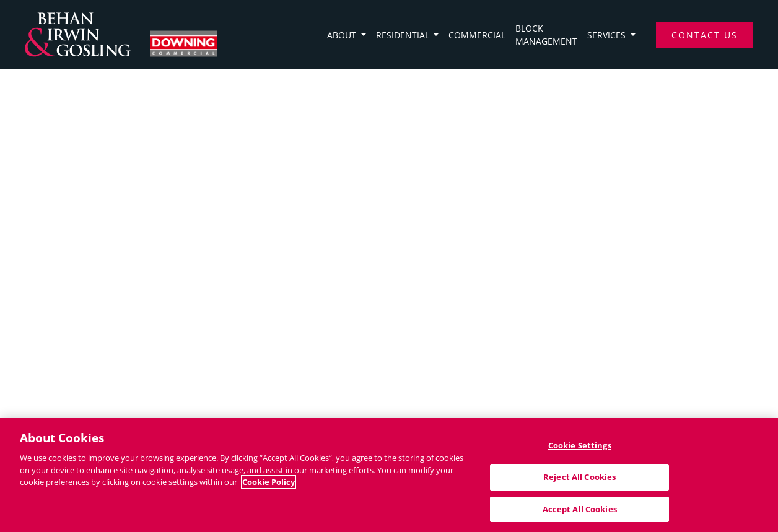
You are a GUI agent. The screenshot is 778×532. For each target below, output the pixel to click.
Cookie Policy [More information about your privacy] (269, 484)
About (343, 35)
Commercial (477, 35)
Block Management (546, 35)
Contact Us (705, 35)
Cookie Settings (580, 448)
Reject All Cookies (579, 479)
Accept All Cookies (580, 512)
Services (608, 35)
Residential (404, 35)
